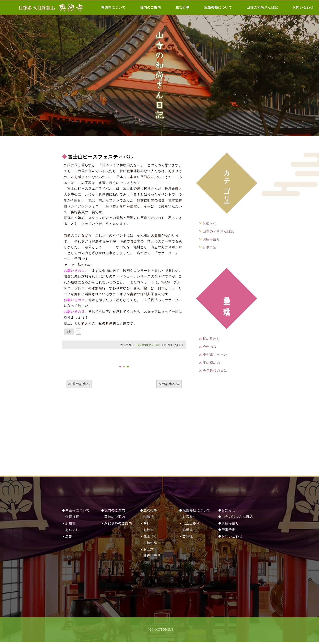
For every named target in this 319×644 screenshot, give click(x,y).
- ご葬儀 (186, 538)
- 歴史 (67, 538)
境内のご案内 (151, 7)
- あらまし (70, 531)
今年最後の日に (215, 371)
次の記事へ (167, 384)
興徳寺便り (211, 239)
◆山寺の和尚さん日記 (235, 518)
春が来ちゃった (215, 355)
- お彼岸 (147, 531)
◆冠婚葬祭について (195, 512)
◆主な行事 (149, 512)
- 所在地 (69, 525)
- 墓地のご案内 (113, 518)
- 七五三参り (189, 525)
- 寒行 (145, 525)
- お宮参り (188, 518)
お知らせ (210, 223)
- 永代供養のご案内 (116, 525)
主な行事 (182, 7)
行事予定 (210, 247)
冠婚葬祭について (218, 7)
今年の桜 (210, 347)
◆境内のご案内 (113, 512)
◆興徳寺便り (229, 525)
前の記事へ (81, 384)
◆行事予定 (227, 531)
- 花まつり (149, 538)
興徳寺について (113, 7)
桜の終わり (212, 339)
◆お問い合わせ (230, 538)
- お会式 (147, 551)
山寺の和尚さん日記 (262, 7)
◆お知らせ (227, 512)
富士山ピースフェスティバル (102, 157)
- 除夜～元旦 (150, 557)
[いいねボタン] (69, 332)
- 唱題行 (147, 518)
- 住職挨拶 (70, 518)
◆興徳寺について (76, 512)
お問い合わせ (303, 7)
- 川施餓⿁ (149, 544)
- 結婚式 (186, 531)
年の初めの (212, 363)
